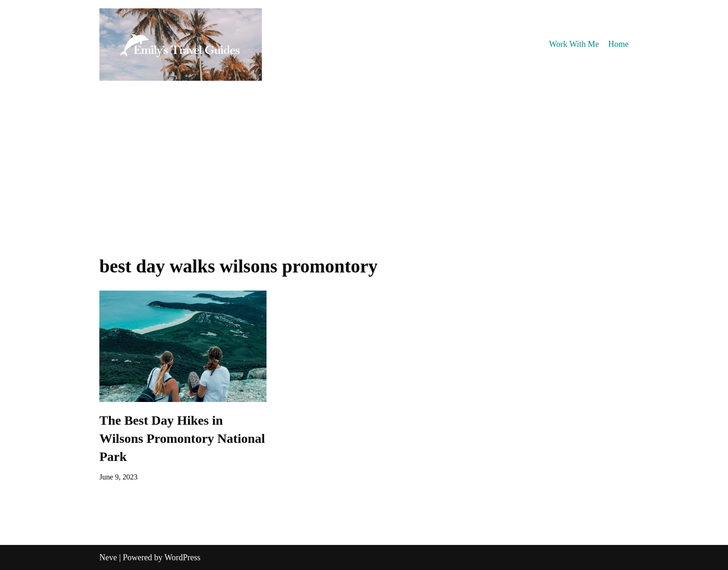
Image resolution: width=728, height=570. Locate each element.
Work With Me (574, 44)
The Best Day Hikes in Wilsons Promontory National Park (182, 438)
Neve (108, 557)
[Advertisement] (364, 159)
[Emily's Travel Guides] (181, 45)
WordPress (182, 557)
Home (618, 44)
